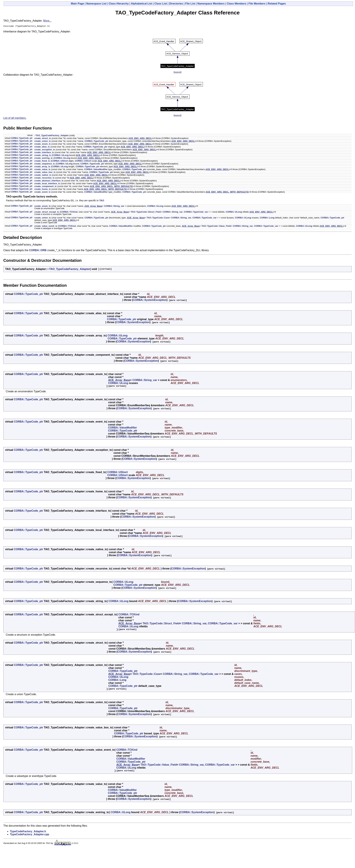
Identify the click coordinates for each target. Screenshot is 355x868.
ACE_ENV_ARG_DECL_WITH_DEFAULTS (111, 187)
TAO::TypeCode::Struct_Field (146, 212)
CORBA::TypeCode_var (196, 212)
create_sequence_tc (45, 164)
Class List (161, 4)
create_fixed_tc (42, 161)
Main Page (77, 4)
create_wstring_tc (43, 158)
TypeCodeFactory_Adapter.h (28, 832)
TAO (102, 201)
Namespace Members (211, 4)
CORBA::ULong (60, 156)
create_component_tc (45, 187)
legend (177, 73)
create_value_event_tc (46, 226)
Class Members (237, 4)
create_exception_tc (45, 150)
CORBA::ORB (38, 251)
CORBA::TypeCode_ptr (21, 139)
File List (190, 4)
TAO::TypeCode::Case (158, 218)
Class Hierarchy (119, 4)
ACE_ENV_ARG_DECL (140, 139)
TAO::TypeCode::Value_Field (216, 226)
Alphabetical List (142, 4)
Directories (176, 4)
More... (47, 21)
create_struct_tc (43, 139)
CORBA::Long (267, 218)
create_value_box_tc (45, 173)
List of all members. (15, 118)
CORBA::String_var (114, 207)
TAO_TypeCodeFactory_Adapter (70, 270)
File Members (257, 4)
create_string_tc (43, 156)
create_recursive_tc (44, 178)
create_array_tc (42, 167)
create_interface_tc (44, 153)
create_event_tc (42, 192)
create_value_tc (42, 170)
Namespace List (96, 4)
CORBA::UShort (60, 161)
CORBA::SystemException (150, 300)
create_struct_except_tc (47, 212)
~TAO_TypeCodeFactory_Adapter (51, 136)
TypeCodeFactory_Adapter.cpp (30, 835)
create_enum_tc (42, 144)
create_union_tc (43, 142)
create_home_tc (42, 190)
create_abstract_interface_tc (49, 181)
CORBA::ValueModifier (96, 170)
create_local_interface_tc (47, 184)
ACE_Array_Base (93, 207)
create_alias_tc (42, 147)
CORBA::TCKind (69, 212)
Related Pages (277, 4)
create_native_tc (43, 175)
